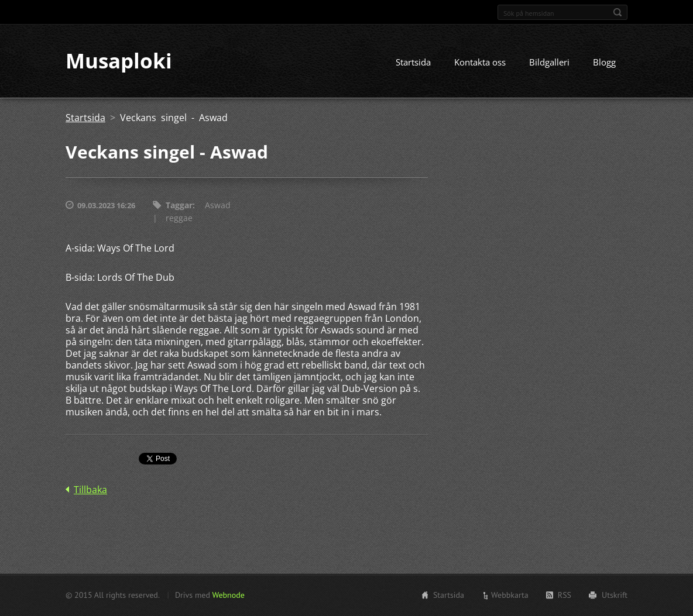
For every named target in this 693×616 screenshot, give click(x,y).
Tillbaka (90, 490)
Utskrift (615, 595)
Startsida (413, 63)
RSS (565, 595)
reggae (179, 218)
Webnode (228, 595)
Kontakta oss (480, 63)
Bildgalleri (549, 63)
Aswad (218, 206)
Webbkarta (510, 595)
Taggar (179, 206)
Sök (617, 12)
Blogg (604, 63)
